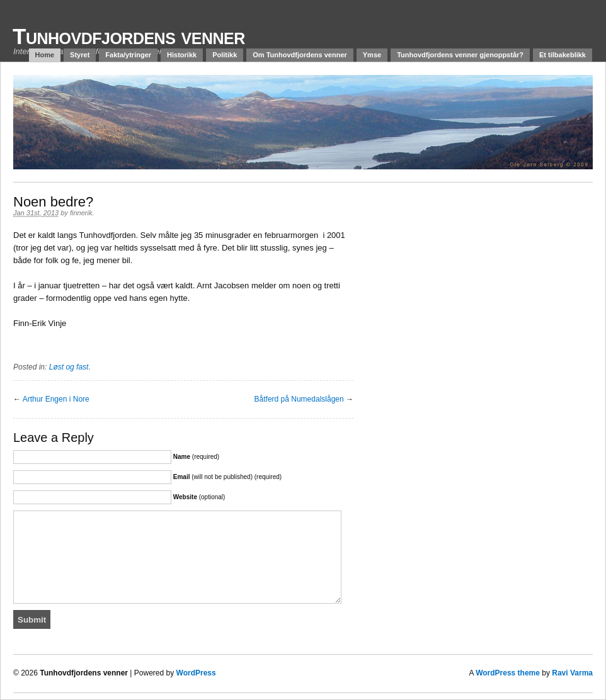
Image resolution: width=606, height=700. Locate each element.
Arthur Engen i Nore (56, 399)
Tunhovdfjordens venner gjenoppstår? (460, 55)
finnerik (81, 213)
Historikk (182, 55)
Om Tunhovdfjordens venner (300, 55)
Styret (80, 55)
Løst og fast (69, 367)
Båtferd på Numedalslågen (299, 399)
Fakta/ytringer (128, 55)
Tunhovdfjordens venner (129, 36)
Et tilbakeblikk (563, 55)
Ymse (372, 55)
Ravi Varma (572, 673)
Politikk (225, 55)
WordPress (196, 673)
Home (45, 55)
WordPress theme (508, 673)
